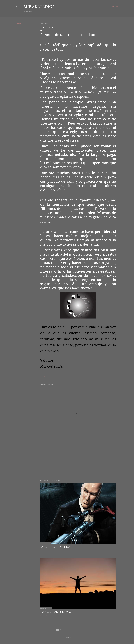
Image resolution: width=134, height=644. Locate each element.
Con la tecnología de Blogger (67, 630)
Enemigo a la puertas (55, 547)
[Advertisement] (78, 458)
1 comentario (53, 551)
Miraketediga (39, 7)
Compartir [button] (19, 23)
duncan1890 (73, 634)
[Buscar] (115, 7)
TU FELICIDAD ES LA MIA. (56, 612)
